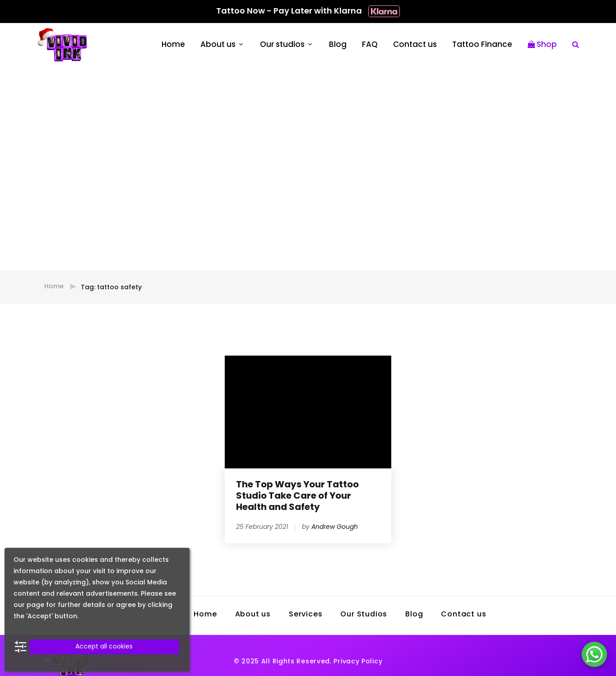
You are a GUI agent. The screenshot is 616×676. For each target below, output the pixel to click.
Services (306, 615)
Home (173, 45)
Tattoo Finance (482, 45)
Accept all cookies (104, 647)
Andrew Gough (335, 527)
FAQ (370, 45)
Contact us (415, 45)
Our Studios (364, 615)
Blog (338, 45)
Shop (542, 45)
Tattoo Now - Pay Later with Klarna (308, 12)
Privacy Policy (358, 662)
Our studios (282, 45)
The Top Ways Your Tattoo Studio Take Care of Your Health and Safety (297, 496)
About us (218, 45)
